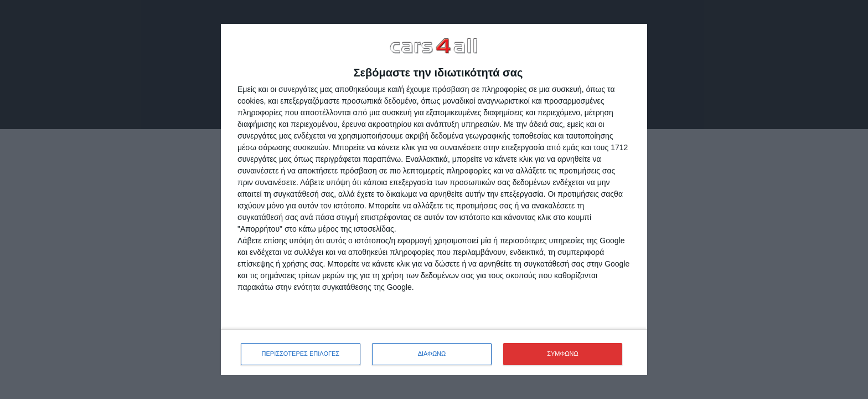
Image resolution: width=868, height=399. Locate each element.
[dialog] (434, 199)
